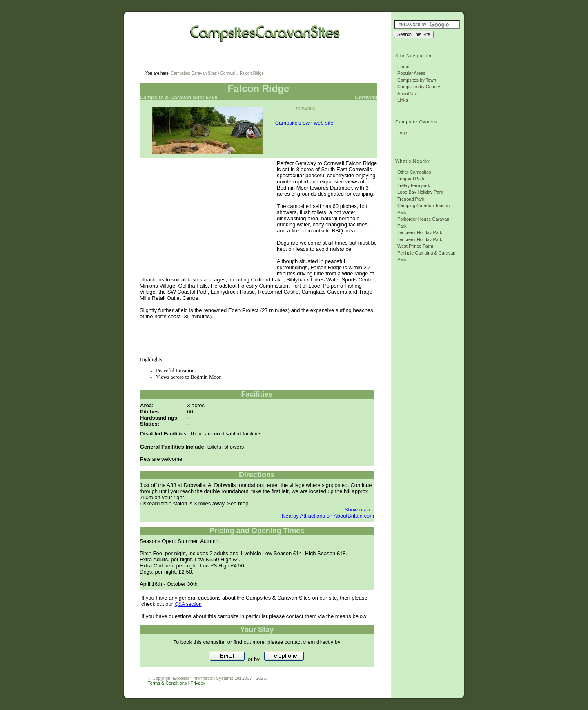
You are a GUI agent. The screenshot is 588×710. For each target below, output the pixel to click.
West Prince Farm (415, 246)
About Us (406, 94)
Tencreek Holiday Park (420, 232)
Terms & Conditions (167, 683)
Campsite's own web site (304, 123)
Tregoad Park (411, 179)
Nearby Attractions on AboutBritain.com (328, 516)
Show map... (359, 510)
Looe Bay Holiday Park (420, 192)
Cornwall (228, 73)
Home (403, 67)
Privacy (198, 683)
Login (403, 133)
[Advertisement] (243, 61)
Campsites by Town (417, 80)
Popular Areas (411, 73)
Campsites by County (419, 87)
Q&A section (188, 604)
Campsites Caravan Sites (194, 73)
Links (403, 100)
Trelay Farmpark (414, 185)
